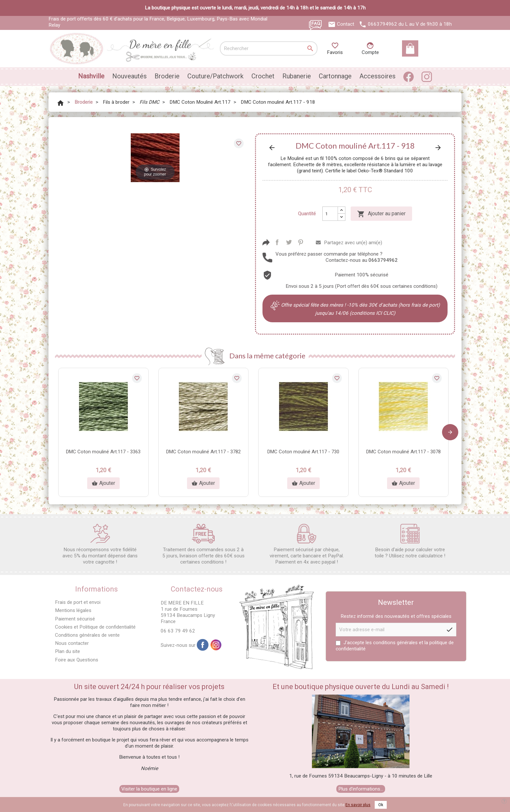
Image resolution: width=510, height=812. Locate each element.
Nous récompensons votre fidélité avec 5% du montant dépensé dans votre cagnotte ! (100, 544)
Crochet (263, 76)
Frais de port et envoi (78, 602)
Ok (381, 805)
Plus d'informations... (361, 789)
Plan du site (67, 651)
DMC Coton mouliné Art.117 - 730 (303, 452)
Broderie (167, 76)
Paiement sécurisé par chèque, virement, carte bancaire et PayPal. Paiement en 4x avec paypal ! (307, 544)
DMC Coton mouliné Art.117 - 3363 (103, 452)
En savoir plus (358, 805)
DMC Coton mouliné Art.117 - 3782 (203, 452)
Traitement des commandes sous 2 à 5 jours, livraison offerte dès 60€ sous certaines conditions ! (203, 544)
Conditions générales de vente (87, 635)
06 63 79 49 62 (178, 631)
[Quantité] (330, 214)
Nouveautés (129, 76)
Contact (346, 24)
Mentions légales (73, 610)
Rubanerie (297, 76)
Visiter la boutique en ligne (149, 789)
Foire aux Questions (77, 660)
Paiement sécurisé (75, 619)
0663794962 (382, 24)
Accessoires (377, 76)
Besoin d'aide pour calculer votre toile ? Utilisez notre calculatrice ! (410, 541)
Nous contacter (72, 643)
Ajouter (103, 483)
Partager (277, 242)
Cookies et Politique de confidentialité (95, 627)
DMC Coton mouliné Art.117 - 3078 (403, 452)
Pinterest (301, 242)
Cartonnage (335, 76)
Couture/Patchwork (215, 76)
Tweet (289, 242)
